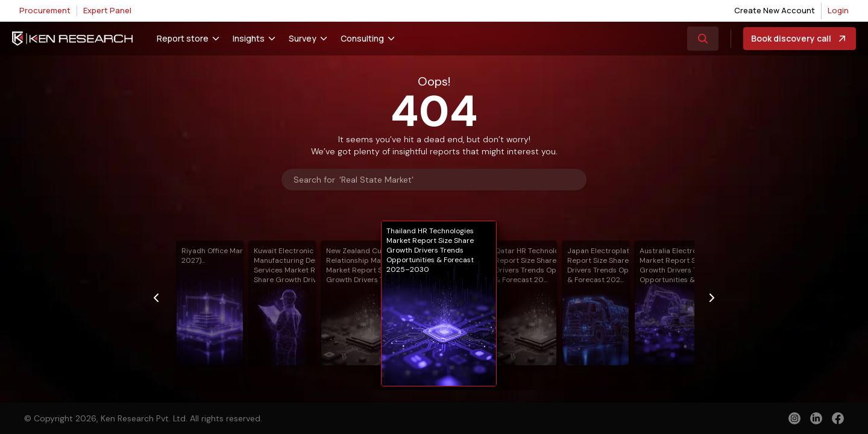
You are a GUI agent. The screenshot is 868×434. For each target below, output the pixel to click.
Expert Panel (107, 10)
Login (838, 10)
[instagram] (794, 418)
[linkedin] (816, 418)
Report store (183, 38)
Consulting (362, 38)
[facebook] (838, 420)
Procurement (45, 10)
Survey (303, 38)
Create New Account (775, 10)
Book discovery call (800, 39)
